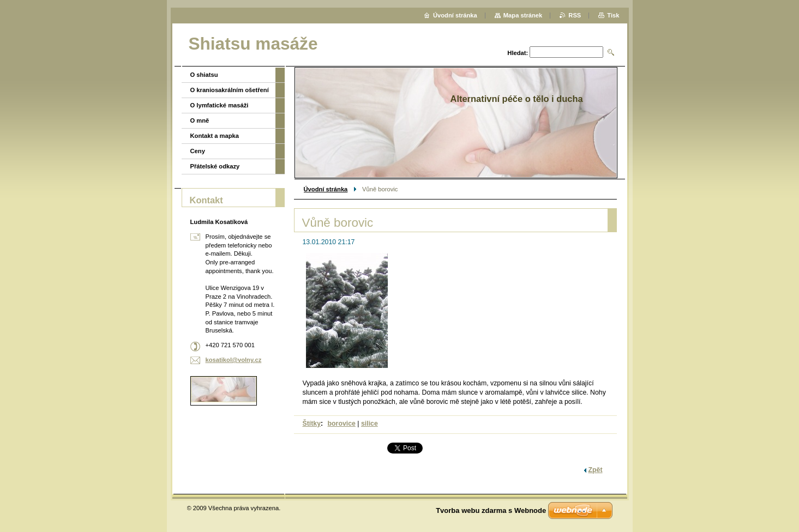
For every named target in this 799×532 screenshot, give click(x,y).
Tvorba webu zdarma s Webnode (491, 510)
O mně (200, 120)
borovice (342, 424)
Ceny (198, 151)
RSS (575, 15)
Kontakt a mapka (215, 136)
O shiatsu (204, 75)
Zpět (596, 470)
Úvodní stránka (326, 189)
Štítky (312, 424)
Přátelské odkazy (215, 166)
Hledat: (518, 53)
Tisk (613, 15)
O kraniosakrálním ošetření (230, 90)
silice (370, 424)
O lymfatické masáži (220, 105)
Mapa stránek (523, 15)
